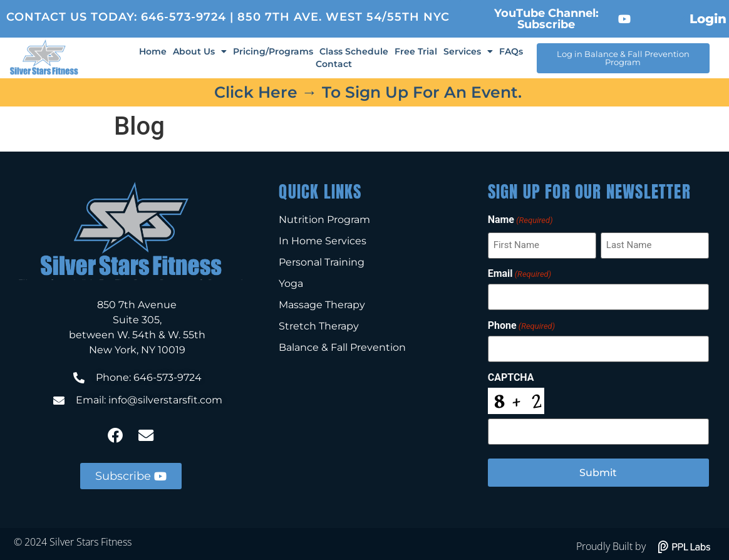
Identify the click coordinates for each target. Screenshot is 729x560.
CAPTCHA (511, 375)
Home (153, 51)
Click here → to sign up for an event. (368, 92)
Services (468, 51)
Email (520, 273)
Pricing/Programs (273, 51)
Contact (334, 64)
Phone (521, 324)
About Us (200, 51)
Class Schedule (354, 51)
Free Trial (416, 51)
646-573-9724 (184, 17)
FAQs (511, 51)
